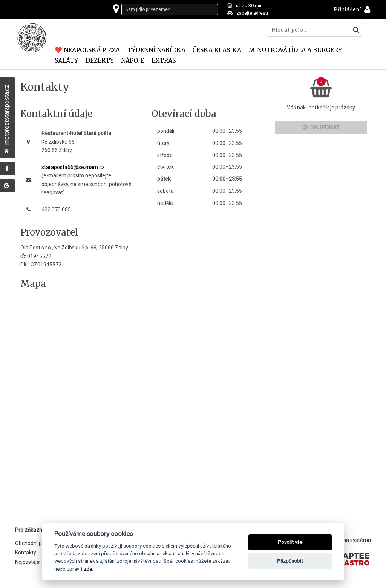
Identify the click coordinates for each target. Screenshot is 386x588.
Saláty (66, 61)
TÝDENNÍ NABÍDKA (156, 50)
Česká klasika (217, 50)
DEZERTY (100, 61)
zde (88, 569)
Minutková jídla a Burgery (295, 50)
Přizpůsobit (290, 561)
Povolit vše (290, 542)
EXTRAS (164, 61)
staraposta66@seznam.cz (73, 167)
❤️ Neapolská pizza (87, 50)
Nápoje (132, 61)
